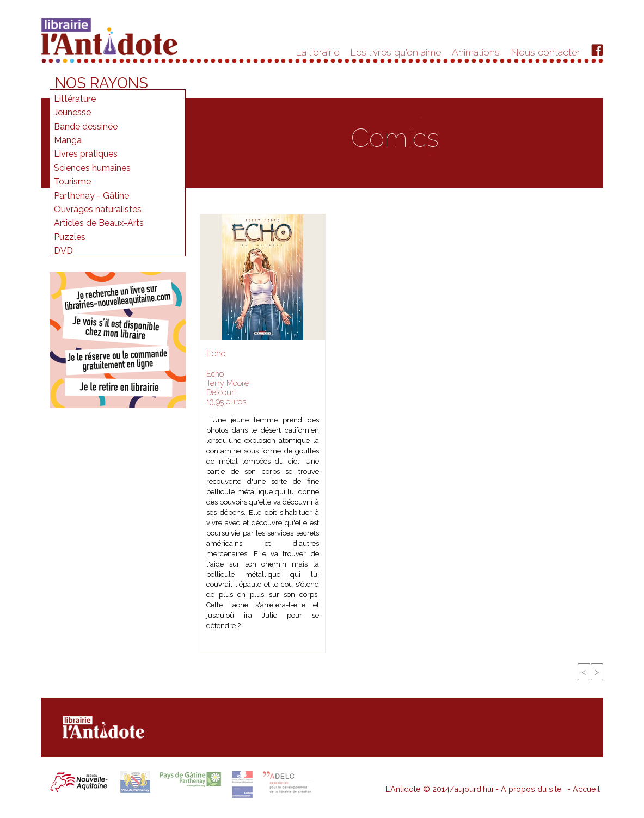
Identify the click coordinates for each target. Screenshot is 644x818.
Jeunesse (72, 112)
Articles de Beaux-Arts (99, 223)
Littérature (75, 99)
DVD (63, 251)
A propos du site (531, 789)
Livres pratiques (86, 154)
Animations (476, 52)
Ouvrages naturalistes (98, 209)
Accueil (586, 789)
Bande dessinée (86, 127)
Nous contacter (546, 52)
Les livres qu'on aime (396, 52)
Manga (68, 140)
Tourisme (72, 182)
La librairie (318, 52)
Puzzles (70, 237)
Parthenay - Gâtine (91, 196)
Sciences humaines (92, 168)
